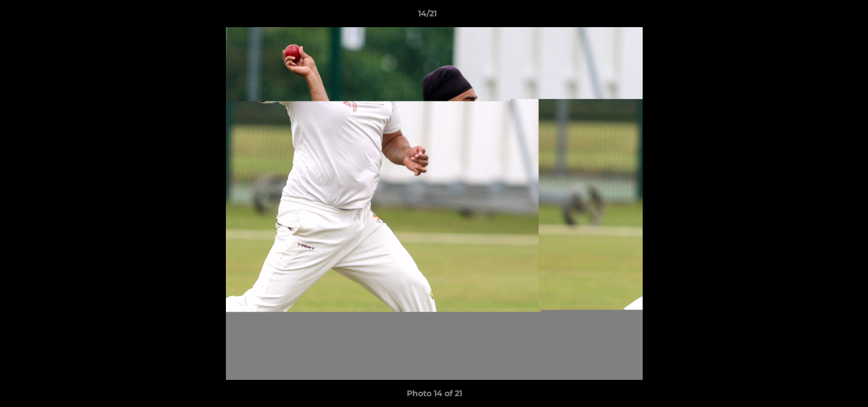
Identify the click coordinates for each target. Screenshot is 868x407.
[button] (821, 16)
